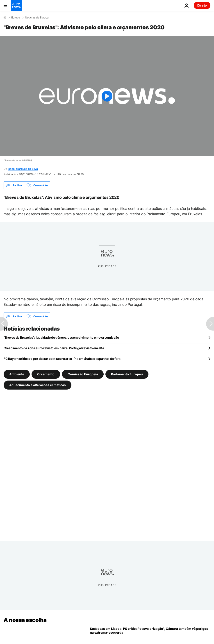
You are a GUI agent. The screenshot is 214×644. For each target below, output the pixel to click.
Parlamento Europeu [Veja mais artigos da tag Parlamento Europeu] (127, 374)
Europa (16, 18)
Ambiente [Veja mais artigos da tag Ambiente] (17, 374)
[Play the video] (107, 96)
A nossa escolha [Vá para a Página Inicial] (25, 620)
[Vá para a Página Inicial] (16, 5)
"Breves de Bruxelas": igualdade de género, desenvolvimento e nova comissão (61, 337)
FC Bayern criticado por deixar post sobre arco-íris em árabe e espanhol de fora (62, 359)
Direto (202, 5)
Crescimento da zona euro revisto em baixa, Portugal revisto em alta (54, 348)
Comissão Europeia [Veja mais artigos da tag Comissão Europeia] (83, 374)
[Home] (5, 17)
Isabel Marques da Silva (23, 169)
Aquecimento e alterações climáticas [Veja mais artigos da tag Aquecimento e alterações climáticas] (38, 385)
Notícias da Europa (37, 18)
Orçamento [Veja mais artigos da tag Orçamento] (46, 374)
